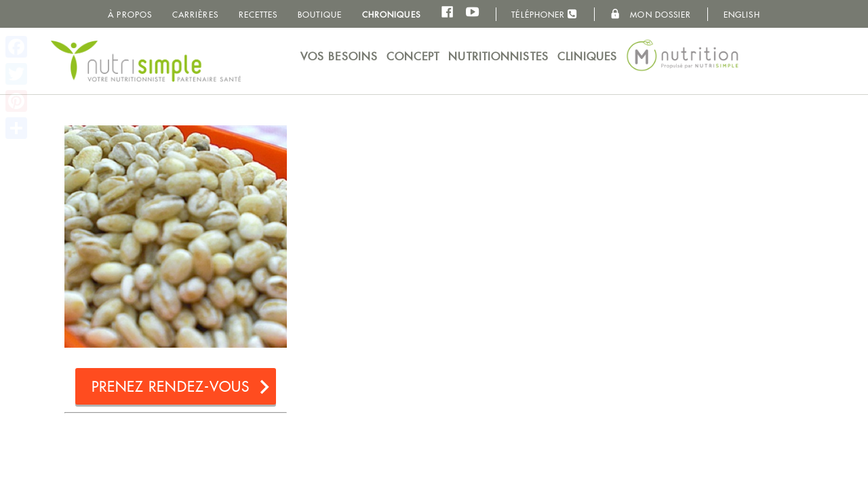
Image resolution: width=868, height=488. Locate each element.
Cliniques (588, 57)
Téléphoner (545, 14)
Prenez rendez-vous (171, 387)
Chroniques (391, 15)
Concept (413, 57)
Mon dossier (651, 14)
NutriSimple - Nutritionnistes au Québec (146, 61)
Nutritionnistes (498, 57)
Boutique (320, 15)
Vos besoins (339, 57)
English (742, 15)
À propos (130, 15)
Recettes (258, 15)
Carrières (195, 15)
